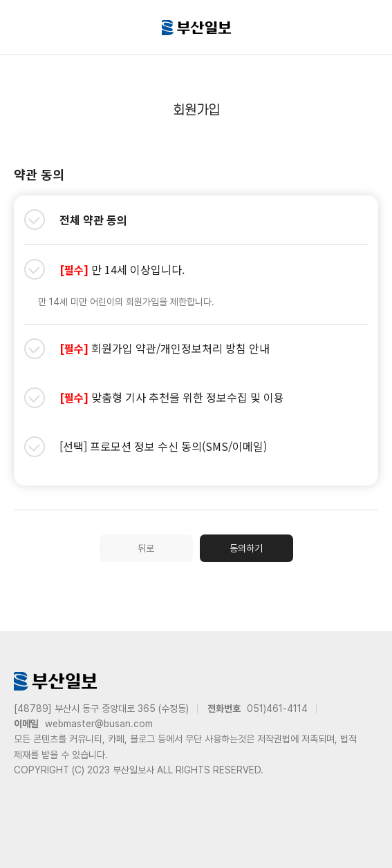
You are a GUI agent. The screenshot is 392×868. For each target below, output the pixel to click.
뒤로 (146, 548)
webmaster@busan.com (99, 724)
